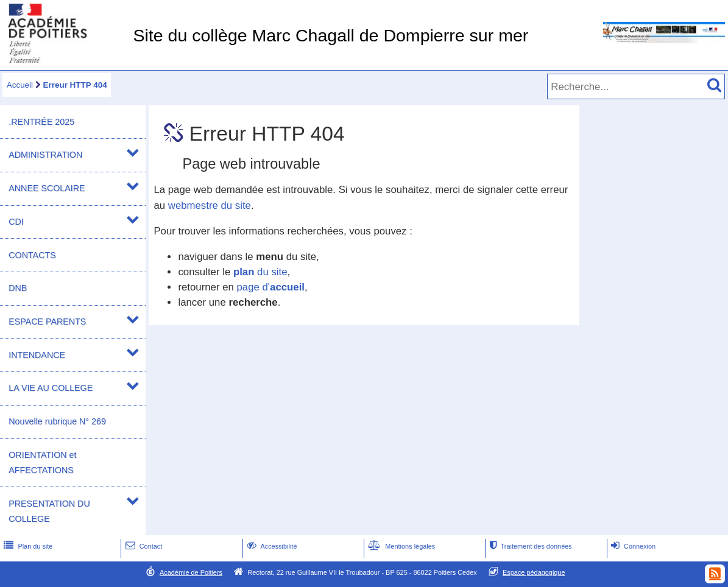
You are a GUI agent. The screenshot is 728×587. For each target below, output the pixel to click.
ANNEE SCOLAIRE (47, 188)
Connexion (632, 546)
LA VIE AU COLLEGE (51, 388)
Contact (143, 546)
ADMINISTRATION (45, 155)
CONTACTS (32, 255)
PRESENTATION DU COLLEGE (49, 511)
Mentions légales (400, 546)
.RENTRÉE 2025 (41, 122)
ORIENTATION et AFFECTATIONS (42, 462)
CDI (16, 222)
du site (260, 272)
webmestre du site (210, 206)
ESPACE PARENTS (47, 322)
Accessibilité (271, 546)
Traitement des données (529, 546)
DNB (18, 288)
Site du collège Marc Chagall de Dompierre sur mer (330, 35)
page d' (271, 287)
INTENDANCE (37, 355)
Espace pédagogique (534, 572)
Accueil (20, 85)
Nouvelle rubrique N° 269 (57, 421)
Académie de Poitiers (191, 572)
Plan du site (27, 546)
